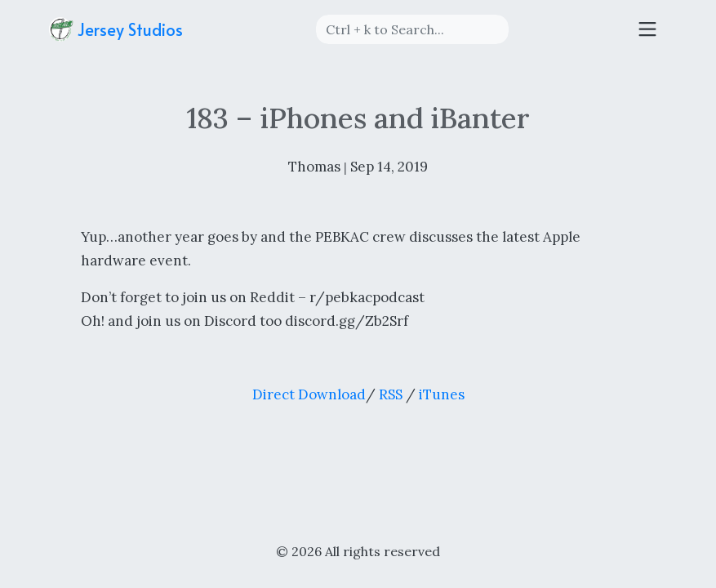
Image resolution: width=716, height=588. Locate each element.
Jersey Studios (116, 29)
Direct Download (309, 394)
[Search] (412, 29)
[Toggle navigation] (647, 29)
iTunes (442, 394)
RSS (391, 394)
